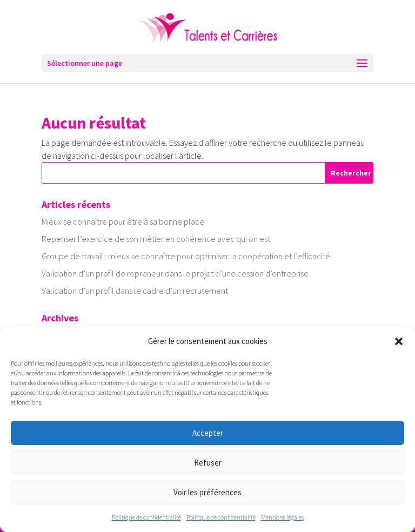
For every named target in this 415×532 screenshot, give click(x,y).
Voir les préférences (207, 492)
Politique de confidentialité (146, 517)
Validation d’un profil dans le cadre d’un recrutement (135, 291)
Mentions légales (282, 517)
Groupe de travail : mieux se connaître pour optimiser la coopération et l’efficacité (186, 256)
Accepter (208, 433)
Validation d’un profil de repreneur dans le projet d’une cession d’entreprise (175, 273)
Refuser (208, 463)
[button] (399, 341)
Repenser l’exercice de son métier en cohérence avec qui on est (156, 239)
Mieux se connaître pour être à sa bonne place (123, 221)
